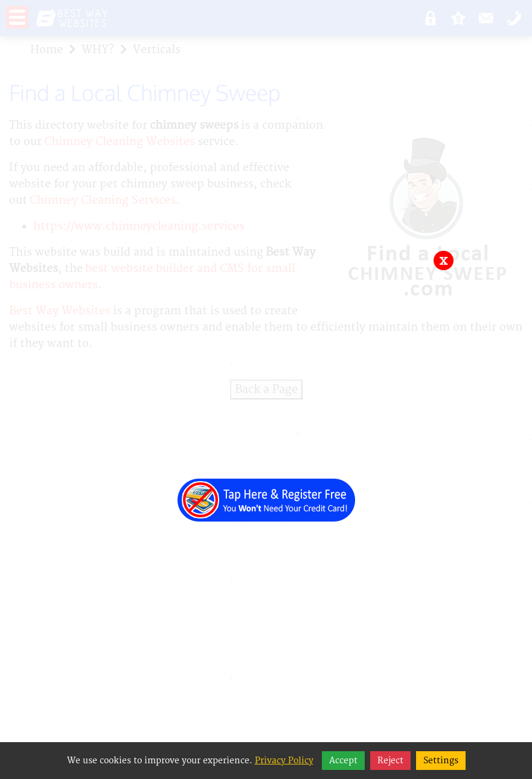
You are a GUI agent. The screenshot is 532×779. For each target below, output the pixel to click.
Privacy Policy (284, 761)
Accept (343, 761)
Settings (441, 761)
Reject (390, 761)
